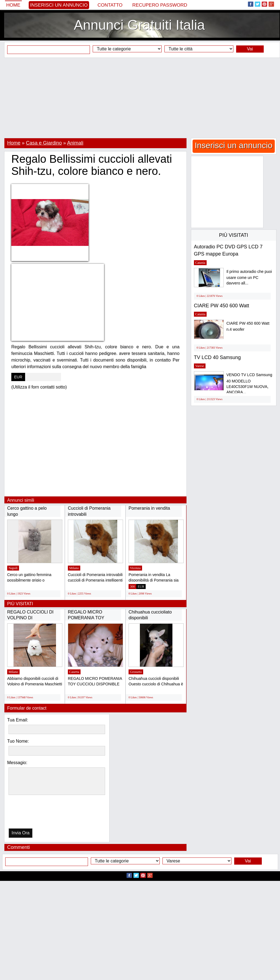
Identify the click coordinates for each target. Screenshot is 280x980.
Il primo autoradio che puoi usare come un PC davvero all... (249, 277)
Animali (75, 143)
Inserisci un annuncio (59, 5)
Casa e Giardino (44, 143)
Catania (200, 263)
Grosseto (136, 672)
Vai (250, 49)
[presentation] (37, 813)
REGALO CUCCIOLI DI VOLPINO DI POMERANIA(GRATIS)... (32, 618)
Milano (74, 568)
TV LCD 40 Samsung (217, 357)
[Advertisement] (140, 98)
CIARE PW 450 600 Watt (222, 306)
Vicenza (135, 568)
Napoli (13, 568)
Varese (200, 366)
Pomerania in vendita (149, 508)
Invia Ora (21, 833)
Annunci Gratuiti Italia (139, 25)
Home (13, 5)
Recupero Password (160, 5)
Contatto (110, 5)
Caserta (74, 672)
